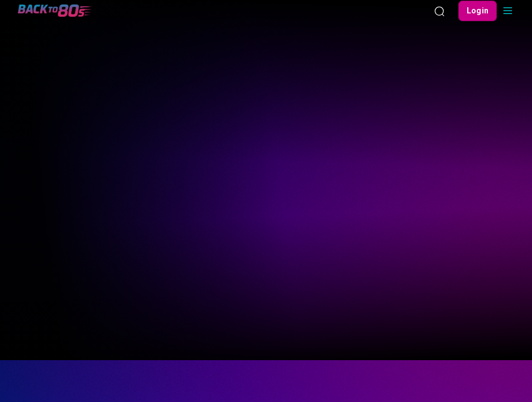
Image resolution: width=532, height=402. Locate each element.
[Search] (439, 11)
